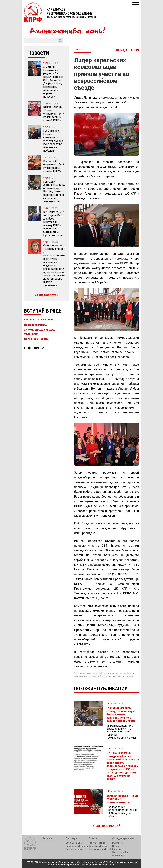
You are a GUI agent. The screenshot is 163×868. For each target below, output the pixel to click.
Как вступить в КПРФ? (39, 320)
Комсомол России (75, 849)
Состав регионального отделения (39, 332)
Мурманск (117, 843)
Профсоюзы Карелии (77, 846)
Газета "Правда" (97, 843)
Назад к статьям (128, 50)
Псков (116, 846)
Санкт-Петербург (121, 852)
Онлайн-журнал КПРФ (100, 849)
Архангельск (119, 855)
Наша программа (36, 325)
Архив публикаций (107, 826)
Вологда (117, 849)
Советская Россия (98, 846)
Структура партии (36, 339)
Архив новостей (47, 295)
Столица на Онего (75, 843)
